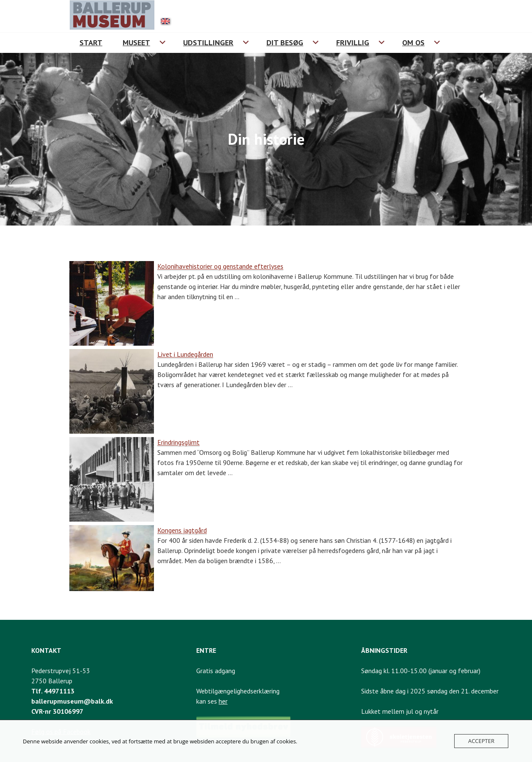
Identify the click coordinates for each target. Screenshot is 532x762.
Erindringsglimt (178, 442)
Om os (413, 43)
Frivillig (353, 43)
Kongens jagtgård (182, 530)
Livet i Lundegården (185, 354)
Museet (136, 43)
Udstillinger (208, 43)
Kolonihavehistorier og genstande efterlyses (220, 266)
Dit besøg (285, 43)
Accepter (481, 741)
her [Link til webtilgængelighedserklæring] (223, 701)
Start (91, 43)
